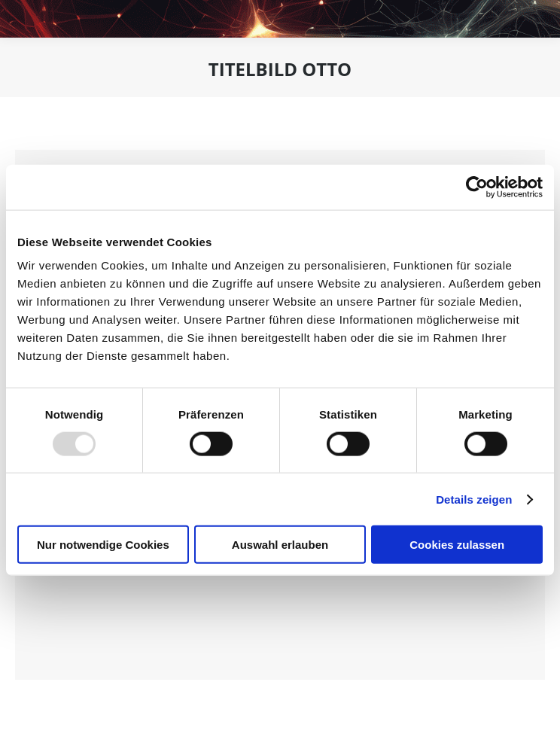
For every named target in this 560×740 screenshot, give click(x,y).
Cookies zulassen (457, 545)
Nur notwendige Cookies (103, 545)
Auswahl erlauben (280, 545)
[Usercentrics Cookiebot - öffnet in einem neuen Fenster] (477, 187)
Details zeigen (474, 499)
